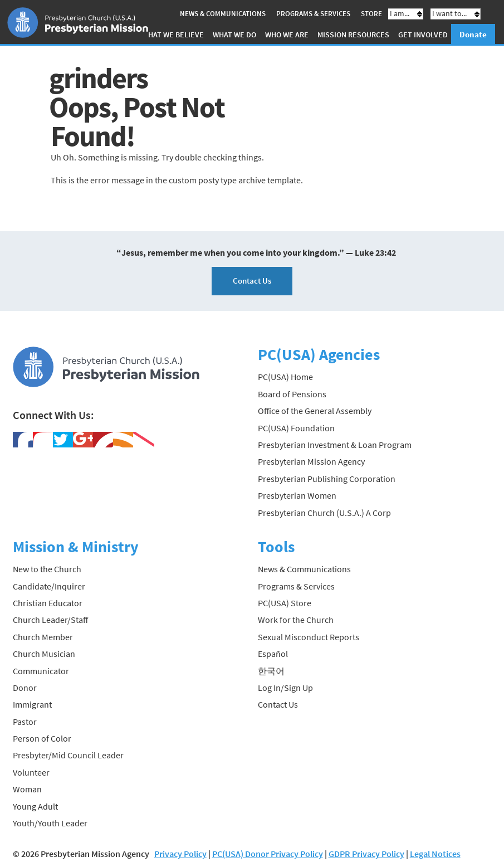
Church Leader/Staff (50, 620)
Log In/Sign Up (285, 688)
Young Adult (35, 806)
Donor (25, 688)
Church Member (43, 637)
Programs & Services (313, 14)
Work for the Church (296, 620)
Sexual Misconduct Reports (309, 637)
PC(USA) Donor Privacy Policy (268, 854)
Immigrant (32, 704)
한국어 (271, 671)
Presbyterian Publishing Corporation (327, 479)
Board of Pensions (292, 394)
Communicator (41, 671)
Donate (473, 34)
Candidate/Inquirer (49, 586)
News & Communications (223, 14)
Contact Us (252, 281)
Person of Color (42, 738)
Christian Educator (48, 603)
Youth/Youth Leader (50, 823)
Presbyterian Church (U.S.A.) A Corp (324, 513)
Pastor (25, 722)
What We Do (234, 35)
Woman (27, 789)
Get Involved (423, 35)
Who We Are (287, 35)
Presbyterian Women (297, 495)
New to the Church (47, 569)
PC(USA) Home (285, 377)
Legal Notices (435, 854)
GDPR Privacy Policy (366, 854)
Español (273, 654)
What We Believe (173, 35)
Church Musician (44, 654)
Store (371, 14)
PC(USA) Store (285, 603)
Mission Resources (353, 35)
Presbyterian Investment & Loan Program (335, 445)
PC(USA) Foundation (296, 428)
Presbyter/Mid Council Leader (68, 755)
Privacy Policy (180, 854)
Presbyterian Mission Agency (311, 461)
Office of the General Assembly (315, 411)
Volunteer (31, 772)
